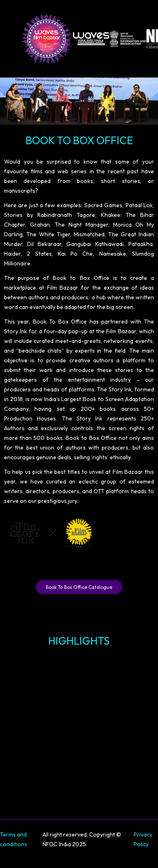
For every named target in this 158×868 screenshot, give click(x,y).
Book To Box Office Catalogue (79, 587)
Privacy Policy (143, 839)
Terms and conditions (14, 839)
